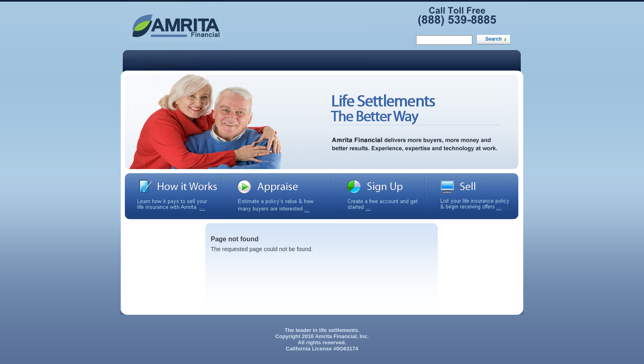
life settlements (339, 330)
